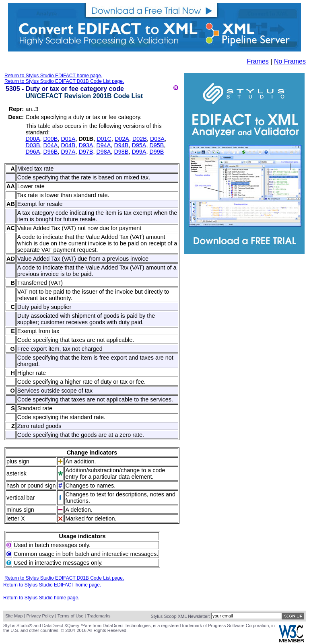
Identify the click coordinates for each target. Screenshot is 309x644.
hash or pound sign (31, 486)
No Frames (290, 61)
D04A (50, 145)
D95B (157, 145)
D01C (104, 139)
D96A (33, 152)
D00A (33, 139)
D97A (68, 152)
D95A (139, 145)
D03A (157, 139)
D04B (68, 145)
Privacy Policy (40, 616)
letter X (16, 518)
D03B (33, 145)
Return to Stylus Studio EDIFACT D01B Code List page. (64, 81)
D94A (103, 145)
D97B (86, 152)
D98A (103, 152)
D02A (122, 139)
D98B (121, 152)
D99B (157, 152)
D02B (140, 139)
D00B (50, 139)
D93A (86, 145)
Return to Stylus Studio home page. (41, 598)
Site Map (14, 616)
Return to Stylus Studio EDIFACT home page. (53, 76)
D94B (121, 145)
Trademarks (99, 616)
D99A (139, 152)
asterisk (16, 473)
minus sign (20, 510)
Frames (258, 61)
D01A (68, 139)
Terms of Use (71, 616)
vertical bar (21, 498)
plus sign (18, 461)
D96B (50, 152)
